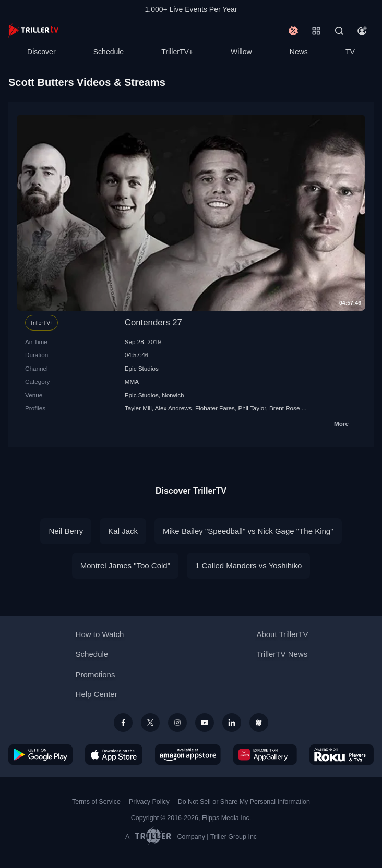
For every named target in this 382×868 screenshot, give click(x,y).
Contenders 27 (153, 322)
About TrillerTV (282, 634)
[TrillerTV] (33, 30)
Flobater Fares (215, 408)
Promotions (95, 674)
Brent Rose (284, 408)
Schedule (109, 52)
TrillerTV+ (177, 52)
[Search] (339, 31)
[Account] (362, 31)
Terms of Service (96, 802)
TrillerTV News (282, 654)
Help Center (97, 694)
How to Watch (100, 634)
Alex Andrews (174, 408)
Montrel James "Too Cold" (125, 565)
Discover (41, 52)
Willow (241, 52)
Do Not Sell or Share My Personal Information (244, 802)
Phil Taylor (252, 408)
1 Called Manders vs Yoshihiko (248, 565)
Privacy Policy (149, 802)
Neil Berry (66, 531)
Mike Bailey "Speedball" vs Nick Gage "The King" (248, 531)
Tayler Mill (138, 408)
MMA (132, 381)
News (299, 52)
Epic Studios (142, 368)
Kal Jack (123, 531)
